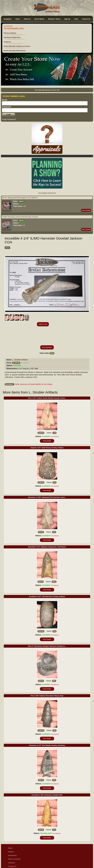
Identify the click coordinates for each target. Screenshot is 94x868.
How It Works (39, 19)
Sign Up (67, 19)
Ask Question (47, 330)
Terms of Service (14, 841)
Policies (11, 834)
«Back (7, 248)
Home (18, 19)
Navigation (8, 19)
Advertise (12, 845)
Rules (10, 831)
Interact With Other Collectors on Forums (17, 46)
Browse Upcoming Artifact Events (15, 51)
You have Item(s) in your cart (47, 90)
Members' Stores (54, 19)
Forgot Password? (9, 119)
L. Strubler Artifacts (20, 342)
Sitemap (11, 860)
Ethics (10, 856)
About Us (27, 19)
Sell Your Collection (10, 33)
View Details (86, 210)
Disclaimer (12, 852)
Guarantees (12, 838)
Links (76, 19)
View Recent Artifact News (12, 37)
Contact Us (86, 19)
